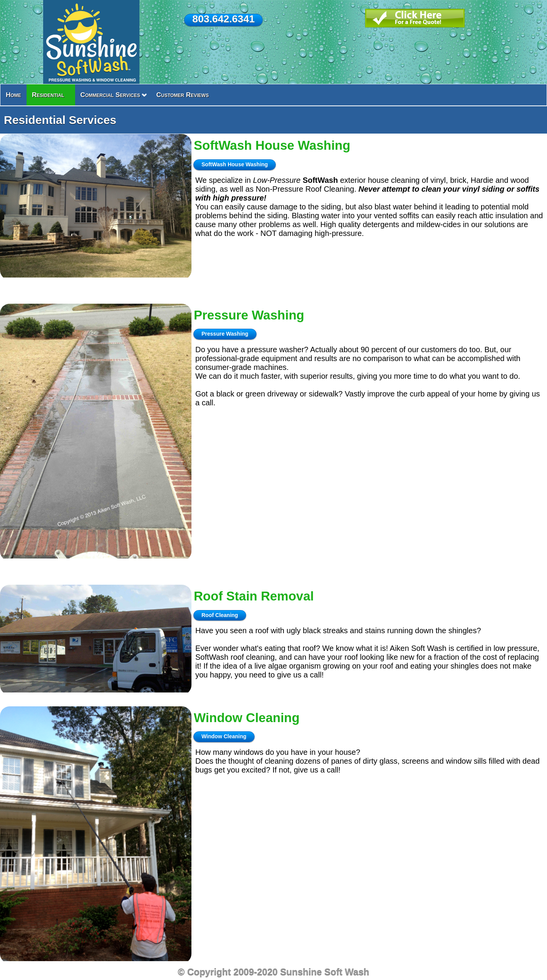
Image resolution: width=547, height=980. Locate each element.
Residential (48, 95)
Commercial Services (110, 95)
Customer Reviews (183, 95)
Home (13, 95)
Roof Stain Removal (254, 596)
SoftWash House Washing (272, 145)
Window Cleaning (247, 718)
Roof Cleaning (220, 615)
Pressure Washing (249, 315)
